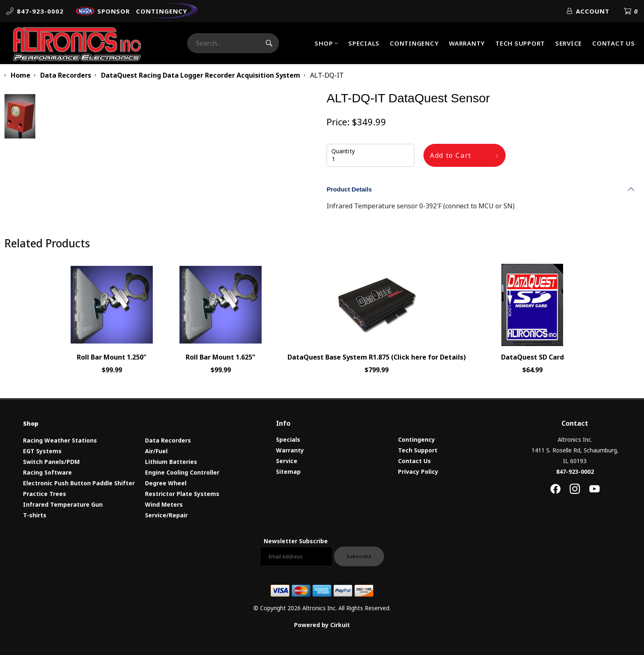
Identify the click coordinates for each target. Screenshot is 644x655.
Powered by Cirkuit (322, 625)
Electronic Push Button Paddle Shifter (79, 483)
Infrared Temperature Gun (63, 504)
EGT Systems (42, 451)
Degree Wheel (166, 483)
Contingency (414, 43)
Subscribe (359, 556)
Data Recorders (168, 440)
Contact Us (614, 43)
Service (569, 43)
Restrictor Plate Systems (182, 494)
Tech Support (520, 43)
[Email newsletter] (296, 556)
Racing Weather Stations (60, 440)
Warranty (467, 43)
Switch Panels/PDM (51, 462)
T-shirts (35, 515)
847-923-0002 (575, 472)
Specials (364, 43)
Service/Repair (166, 515)
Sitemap (288, 472)
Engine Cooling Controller (182, 472)
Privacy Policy (418, 472)
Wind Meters (164, 504)
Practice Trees (45, 494)
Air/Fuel (156, 451)
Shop (324, 43)
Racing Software (47, 472)
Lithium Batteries (171, 462)
